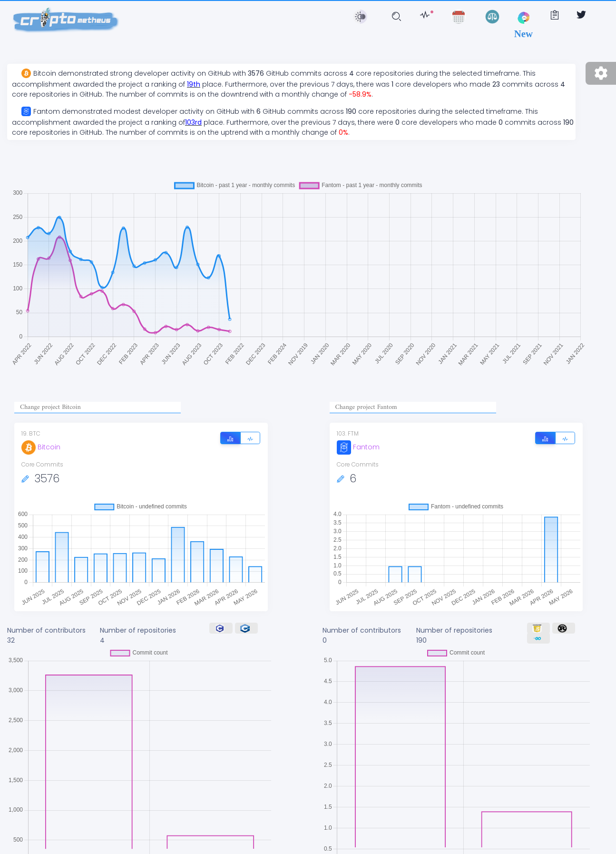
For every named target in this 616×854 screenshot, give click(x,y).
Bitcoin (41, 447)
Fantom (358, 447)
